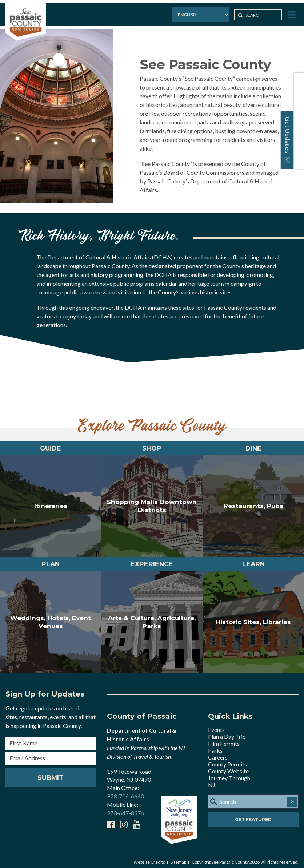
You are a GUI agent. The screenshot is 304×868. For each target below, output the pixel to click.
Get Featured (253, 815)
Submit (51, 773)
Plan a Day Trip (227, 732)
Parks (215, 746)
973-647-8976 (125, 809)
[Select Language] (196, 13)
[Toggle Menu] (292, 12)
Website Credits (149, 858)
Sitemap (178, 858)
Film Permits (224, 739)
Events (216, 725)
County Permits (227, 760)
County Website (228, 767)
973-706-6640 (125, 792)
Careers (218, 753)
